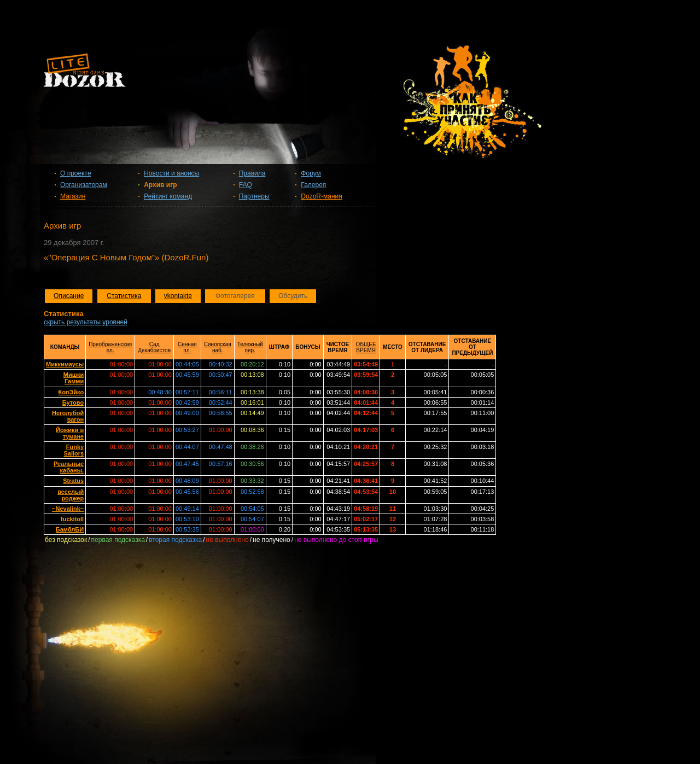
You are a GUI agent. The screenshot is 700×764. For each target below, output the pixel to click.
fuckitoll (72, 519)
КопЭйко (71, 392)
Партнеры (254, 196)
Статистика (124, 296)
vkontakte (178, 296)
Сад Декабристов (154, 347)
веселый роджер (71, 495)
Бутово (73, 403)
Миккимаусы (65, 364)
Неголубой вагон (68, 416)
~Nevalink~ (68, 509)
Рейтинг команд (168, 196)
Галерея (313, 185)
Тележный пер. (250, 347)
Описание (69, 296)
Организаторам (84, 185)
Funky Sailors (74, 450)
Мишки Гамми (74, 378)
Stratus (73, 481)
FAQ (246, 185)
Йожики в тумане (70, 433)
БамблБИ (70, 529)
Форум (311, 173)
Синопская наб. (218, 347)
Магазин (73, 196)
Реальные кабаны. (69, 467)
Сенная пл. (187, 347)
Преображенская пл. (110, 347)
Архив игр (160, 185)
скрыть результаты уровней (86, 322)
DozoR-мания (321, 196)
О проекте (76, 173)
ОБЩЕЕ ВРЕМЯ (366, 347)
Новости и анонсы (171, 173)
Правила (252, 173)
